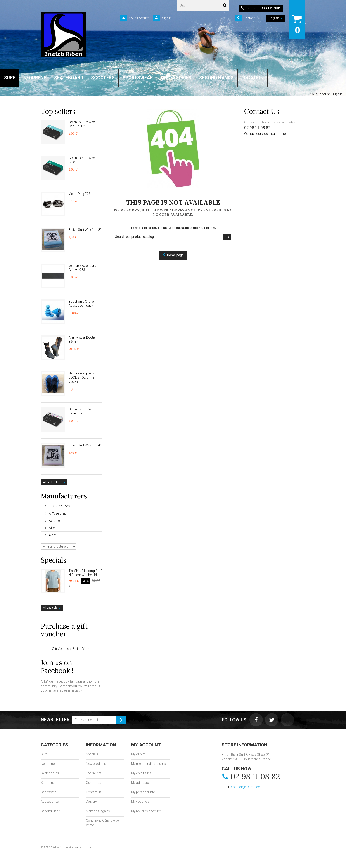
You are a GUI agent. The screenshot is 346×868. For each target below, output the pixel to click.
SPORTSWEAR (138, 78)
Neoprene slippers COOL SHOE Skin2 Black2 (81, 377)
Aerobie (54, 521)
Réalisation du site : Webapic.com (71, 847)
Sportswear (49, 792)
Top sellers (58, 111)
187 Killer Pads (59, 506)
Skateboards (50, 773)
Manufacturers (64, 496)
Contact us (251, 18)
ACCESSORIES (176, 78)
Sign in (167, 18)
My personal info (143, 792)
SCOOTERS (103, 78)
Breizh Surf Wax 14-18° (85, 230)
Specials (53, 560)
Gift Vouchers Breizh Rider (71, 649)
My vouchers (140, 802)
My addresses (141, 783)
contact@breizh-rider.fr (247, 787)
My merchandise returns (148, 764)
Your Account (139, 18)
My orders (138, 754)
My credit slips (141, 773)
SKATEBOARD (69, 78)
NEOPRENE (35, 78)
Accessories (50, 802)
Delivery (91, 802)
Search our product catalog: (135, 237)
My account (146, 745)
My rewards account (146, 811)
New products (96, 764)
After (52, 528)
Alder (52, 535)
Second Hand (50, 811)
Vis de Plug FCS (80, 194)
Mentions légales (98, 811)
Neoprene (48, 764)
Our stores (94, 783)
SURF (10, 78)
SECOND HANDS (216, 78)
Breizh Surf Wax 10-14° (85, 445)
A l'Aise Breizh (58, 513)
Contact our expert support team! (268, 134)
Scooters (47, 783)
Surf (44, 754)
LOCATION (252, 78)
